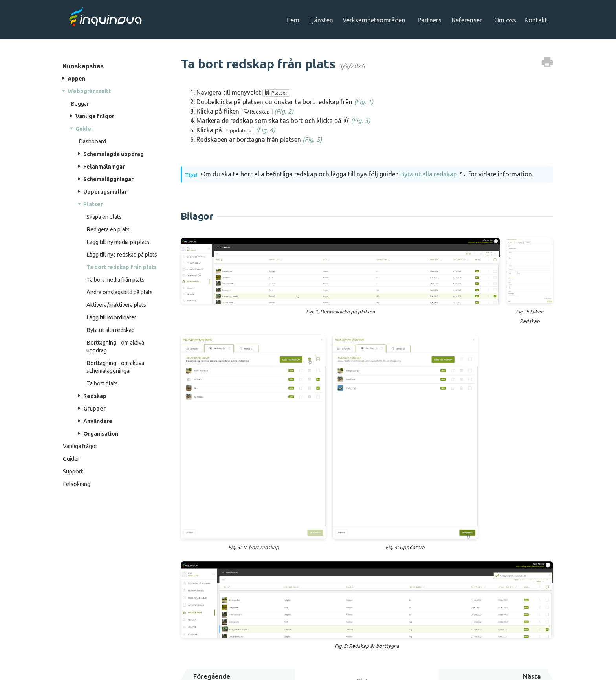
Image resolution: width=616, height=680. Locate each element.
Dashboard (92, 141)
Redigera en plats (108, 229)
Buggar (80, 104)
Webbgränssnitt (89, 91)
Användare (98, 421)
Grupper (94, 409)
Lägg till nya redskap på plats (122, 255)
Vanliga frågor (95, 116)
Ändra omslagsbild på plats (120, 292)
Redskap (95, 396)
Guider (84, 129)
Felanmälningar (104, 167)
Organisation (101, 434)
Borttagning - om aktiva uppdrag (115, 346)
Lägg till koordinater (111, 317)
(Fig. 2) (284, 111)
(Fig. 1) (364, 102)
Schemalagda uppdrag (114, 154)
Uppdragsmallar (105, 192)
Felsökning (77, 484)
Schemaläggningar (108, 179)
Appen (76, 79)
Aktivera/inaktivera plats (116, 305)
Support (73, 471)
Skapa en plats (104, 217)
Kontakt (537, 20)
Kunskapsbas (83, 66)
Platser (93, 204)
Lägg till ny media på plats (118, 242)
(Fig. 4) (265, 130)
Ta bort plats (102, 383)
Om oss (507, 20)
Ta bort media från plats (115, 280)
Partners (431, 20)
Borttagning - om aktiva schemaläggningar (115, 367)
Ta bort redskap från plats (122, 267)
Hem (294, 20)
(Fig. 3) (360, 121)
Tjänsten (322, 20)
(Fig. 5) (312, 139)
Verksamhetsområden (376, 20)
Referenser (468, 20)
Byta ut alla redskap (111, 330)
